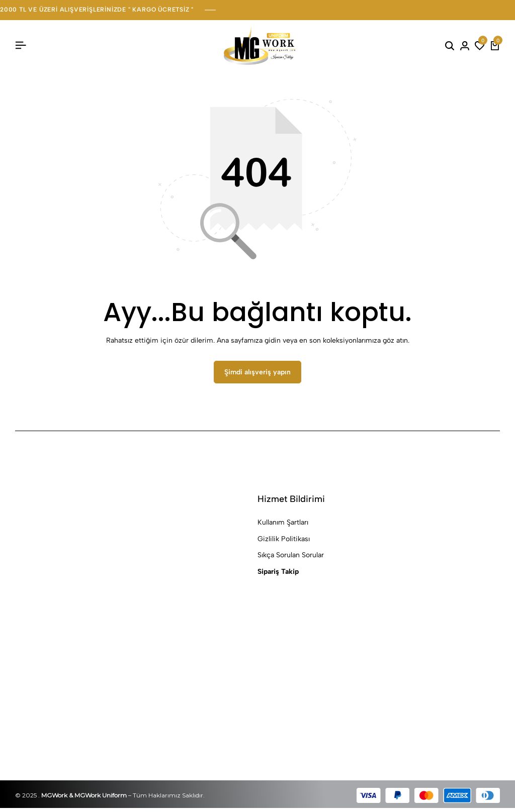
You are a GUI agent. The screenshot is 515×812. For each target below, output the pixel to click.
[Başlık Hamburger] (21, 45)
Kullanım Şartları (283, 527)
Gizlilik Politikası (284, 543)
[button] (480, 46)
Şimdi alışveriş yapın (257, 377)
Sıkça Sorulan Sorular (291, 560)
